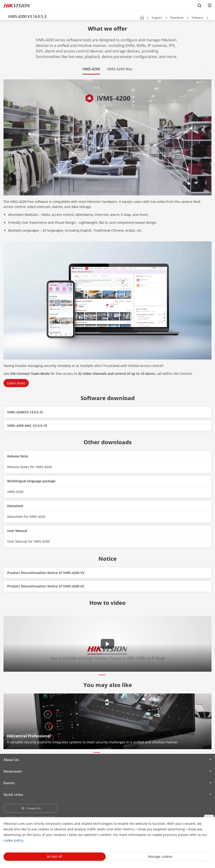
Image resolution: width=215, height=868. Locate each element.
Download (177, 18)
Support (157, 18)
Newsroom (13, 771)
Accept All (55, 856)
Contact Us (31, 808)
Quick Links (13, 794)
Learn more (16, 383)
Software (197, 18)
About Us (11, 760)
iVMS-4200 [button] (91, 69)
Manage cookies (160, 857)
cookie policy (13, 840)
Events (9, 783)
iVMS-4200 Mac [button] (120, 69)
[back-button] (4, 16)
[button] (166, 18)
